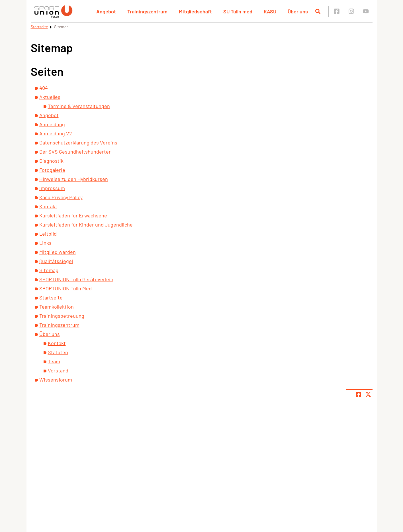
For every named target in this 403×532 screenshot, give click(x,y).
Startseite (39, 27)
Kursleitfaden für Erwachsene (73, 215)
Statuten (58, 352)
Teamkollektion (57, 307)
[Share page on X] (368, 394)
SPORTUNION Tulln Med (66, 288)
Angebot (106, 11)
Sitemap (49, 270)
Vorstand (58, 370)
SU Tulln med (238, 11)
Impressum (52, 188)
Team (54, 361)
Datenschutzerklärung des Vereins (78, 142)
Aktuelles (50, 97)
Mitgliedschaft (195, 11)
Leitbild (48, 234)
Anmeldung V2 (56, 133)
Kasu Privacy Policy (61, 197)
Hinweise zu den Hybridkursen (74, 179)
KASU (270, 11)
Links (45, 243)
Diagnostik (51, 161)
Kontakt (48, 206)
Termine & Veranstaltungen (79, 106)
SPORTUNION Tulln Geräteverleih (76, 279)
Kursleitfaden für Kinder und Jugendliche (86, 225)
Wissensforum (56, 380)
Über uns (298, 11)
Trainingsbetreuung (62, 316)
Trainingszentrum (147, 11)
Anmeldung (52, 124)
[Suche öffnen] (318, 11)
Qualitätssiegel (56, 261)
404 (44, 88)
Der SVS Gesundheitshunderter (75, 152)
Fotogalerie (52, 170)
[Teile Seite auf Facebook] (359, 394)
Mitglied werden (58, 252)
